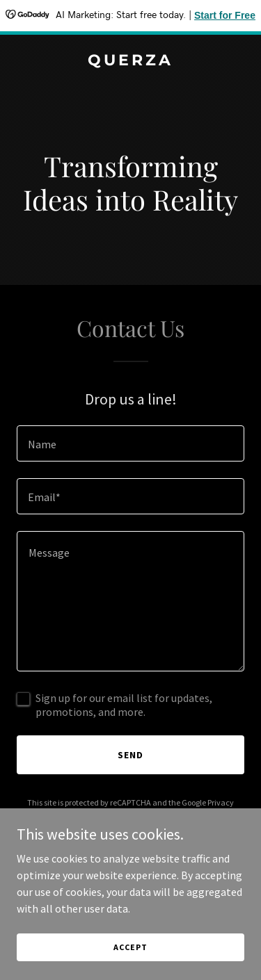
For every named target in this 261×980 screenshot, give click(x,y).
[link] (130, 61)
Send (130, 755)
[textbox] (130, 443)
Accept (130, 947)
